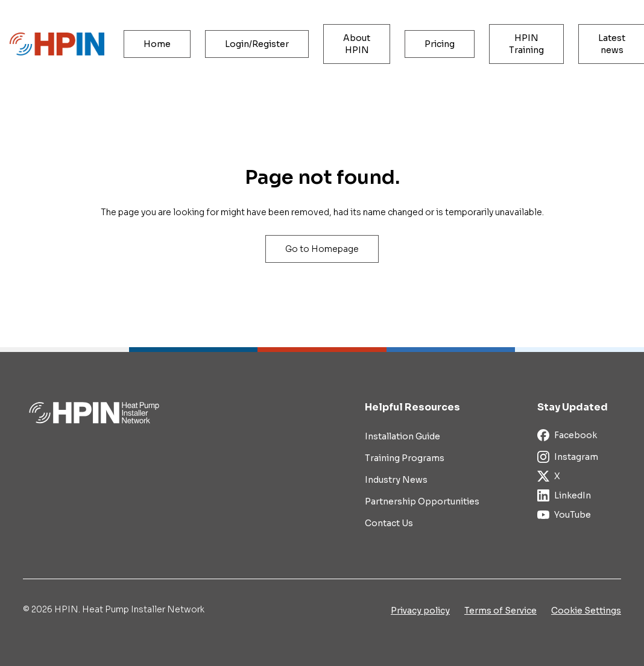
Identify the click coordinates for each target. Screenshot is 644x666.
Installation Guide (402, 436)
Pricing (440, 44)
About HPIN (357, 44)
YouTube (564, 515)
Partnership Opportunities (422, 501)
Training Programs (405, 458)
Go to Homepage (322, 249)
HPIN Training (526, 44)
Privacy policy (420, 611)
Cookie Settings (586, 611)
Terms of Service (500, 611)
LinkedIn (564, 495)
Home (157, 44)
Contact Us (389, 523)
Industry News (396, 480)
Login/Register (257, 44)
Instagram (568, 457)
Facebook (567, 435)
